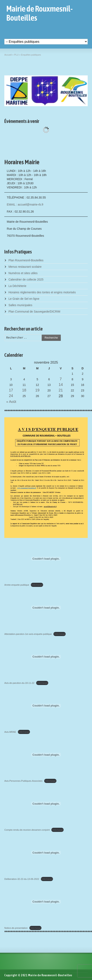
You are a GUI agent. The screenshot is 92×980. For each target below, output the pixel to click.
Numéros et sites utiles (23, 273)
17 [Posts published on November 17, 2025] (11, 390)
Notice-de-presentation (16, 928)
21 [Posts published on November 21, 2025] (61, 390)
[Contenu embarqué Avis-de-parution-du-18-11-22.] (46, 657)
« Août (10, 402)
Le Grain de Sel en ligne (24, 299)
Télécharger (37, 585)
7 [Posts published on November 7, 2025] (61, 379)
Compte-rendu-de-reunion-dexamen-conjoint (27, 830)
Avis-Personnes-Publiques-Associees (23, 781)
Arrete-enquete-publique (17, 585)
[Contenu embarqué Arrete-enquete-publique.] (46, 559)
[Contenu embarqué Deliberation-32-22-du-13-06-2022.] (46, 853)
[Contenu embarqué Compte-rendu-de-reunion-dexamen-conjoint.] (46, 804)
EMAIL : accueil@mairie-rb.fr (25, 205)
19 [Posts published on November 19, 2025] (37, 390)
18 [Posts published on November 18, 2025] (24, 390)
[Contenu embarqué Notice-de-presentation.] (46, 902)
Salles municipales (20, 305)
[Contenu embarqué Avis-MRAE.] (46, 706)
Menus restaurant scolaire (25, 267)
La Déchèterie (17, 286)
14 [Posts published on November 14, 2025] (61, 385)
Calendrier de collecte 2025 (26, 279)
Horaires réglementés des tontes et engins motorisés (42, 292)
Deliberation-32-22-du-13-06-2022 (22, 879)
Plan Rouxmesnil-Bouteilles (26, 260)
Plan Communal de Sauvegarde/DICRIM (34, 312)
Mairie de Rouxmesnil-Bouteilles (40, 13)
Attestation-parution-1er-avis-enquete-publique (28, 634)
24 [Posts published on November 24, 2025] (11, 396)
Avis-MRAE (10, 732)
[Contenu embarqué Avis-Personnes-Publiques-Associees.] (46, 755)
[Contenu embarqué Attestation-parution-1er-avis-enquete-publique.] (46, 608)
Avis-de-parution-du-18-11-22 (19, 683)
